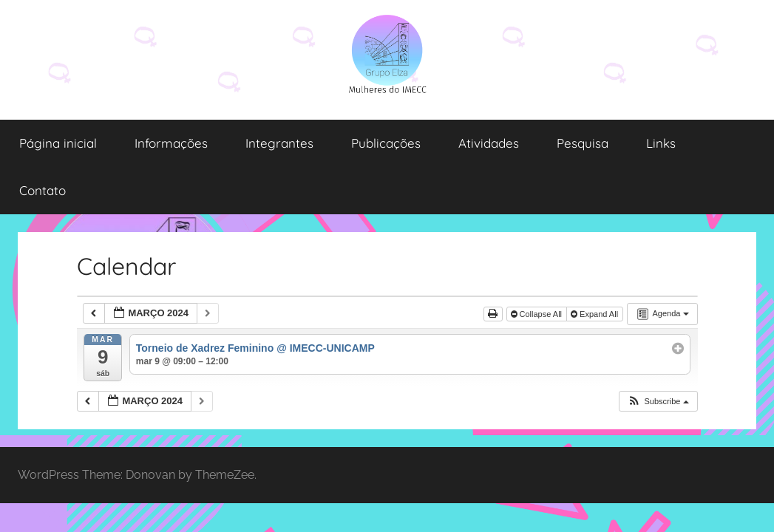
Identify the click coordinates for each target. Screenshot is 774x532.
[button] (658, 402)
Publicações (386, 143)
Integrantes (279, 143)
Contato (43, 190)
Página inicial (58, 143)
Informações (171, 143)
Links (661, 143)
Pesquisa (583, 143)
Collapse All (538, 314)
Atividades (489, 143)
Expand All (595, 314)
